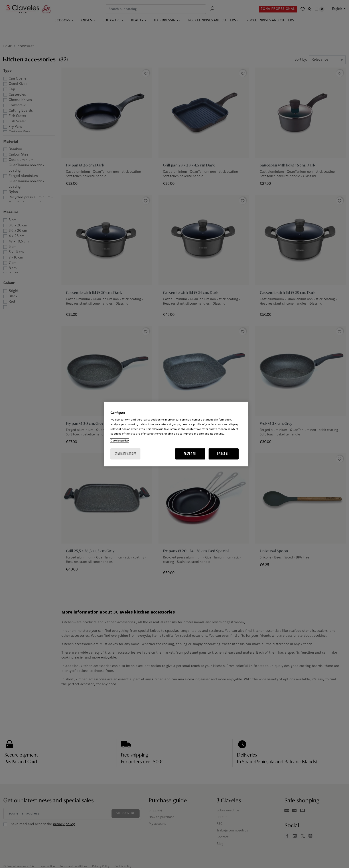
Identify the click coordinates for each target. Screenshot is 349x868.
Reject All (224, 454)
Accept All (190, 454)
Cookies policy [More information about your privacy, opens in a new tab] (120, 441)
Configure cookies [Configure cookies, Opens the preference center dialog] (125, 454)
